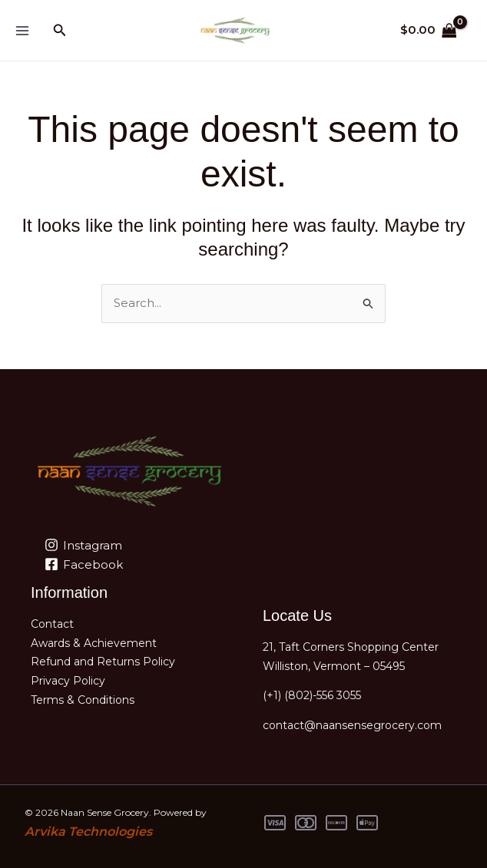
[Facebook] (84, 564)
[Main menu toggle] (22, 30)
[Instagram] (83, 545)
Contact (52, 624)
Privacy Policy (68, 681)
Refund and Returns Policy (103, 662)
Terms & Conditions (83, 700)
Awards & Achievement (94, 643)
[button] (60, 31)
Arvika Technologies (88, 832)
